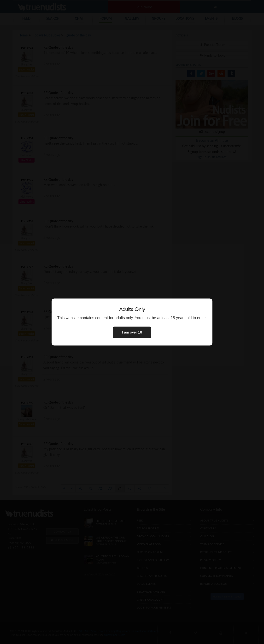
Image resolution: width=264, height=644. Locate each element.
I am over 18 (132, 332)
